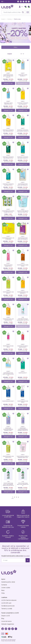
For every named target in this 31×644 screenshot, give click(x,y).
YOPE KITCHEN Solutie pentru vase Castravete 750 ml (23, 484)
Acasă (3, 19)
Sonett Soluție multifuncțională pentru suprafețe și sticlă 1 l (8, 429)
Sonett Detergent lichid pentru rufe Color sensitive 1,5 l (8, 374)
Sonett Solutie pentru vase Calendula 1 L (23, 292)
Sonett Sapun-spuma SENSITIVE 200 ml (8, 103)
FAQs (3, 593)
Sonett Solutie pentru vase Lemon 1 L (8, 292)
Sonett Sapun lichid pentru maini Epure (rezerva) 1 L (23, 157)
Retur (3, 590)
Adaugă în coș (8, 83)
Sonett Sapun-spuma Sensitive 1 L (23, 75)
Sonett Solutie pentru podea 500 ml (23, 265)
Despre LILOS (6, 616)
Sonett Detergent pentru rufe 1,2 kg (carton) (8, 239)
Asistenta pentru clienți (8, 582)
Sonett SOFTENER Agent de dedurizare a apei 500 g (23, 211)
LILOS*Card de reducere (9, 600)
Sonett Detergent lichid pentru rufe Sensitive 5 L (23, 185)
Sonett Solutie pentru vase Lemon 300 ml (8, 457)
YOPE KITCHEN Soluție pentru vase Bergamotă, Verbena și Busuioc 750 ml (8, 484)
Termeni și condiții (7, 609)
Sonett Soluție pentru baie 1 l (8, 401)
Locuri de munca (6, 621)
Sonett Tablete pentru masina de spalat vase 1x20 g (8, 211)
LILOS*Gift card (6, 603)
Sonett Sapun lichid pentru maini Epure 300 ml (8, 185)
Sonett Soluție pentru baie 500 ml (23, 402)
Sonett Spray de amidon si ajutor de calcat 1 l (23, 346)
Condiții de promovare (8, 606)
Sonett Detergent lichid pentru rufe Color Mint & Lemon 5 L (8, 76)
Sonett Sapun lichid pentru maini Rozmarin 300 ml (8, 157)
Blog (3, 618)
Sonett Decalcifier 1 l (23, 373)
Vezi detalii (27, 556)
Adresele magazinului (8, 624)
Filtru (15, 47)
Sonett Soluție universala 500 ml (8, 346)
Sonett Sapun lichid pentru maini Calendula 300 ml (8, 131)
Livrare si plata (6, 588)
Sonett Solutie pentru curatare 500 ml (8, 265)
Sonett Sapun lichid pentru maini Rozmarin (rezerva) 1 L (23, 131)
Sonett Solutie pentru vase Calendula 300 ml (8, 319)
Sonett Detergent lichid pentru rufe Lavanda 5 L (23, 239)
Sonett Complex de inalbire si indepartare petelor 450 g (23, 457)
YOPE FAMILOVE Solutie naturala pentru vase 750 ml (23, 319)
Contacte (4, 585)
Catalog (9, 19)
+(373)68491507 (23, 539)
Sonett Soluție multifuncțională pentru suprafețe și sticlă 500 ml (23, 429)
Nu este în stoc (23, 83)
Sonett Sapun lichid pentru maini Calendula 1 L (23, 103)
